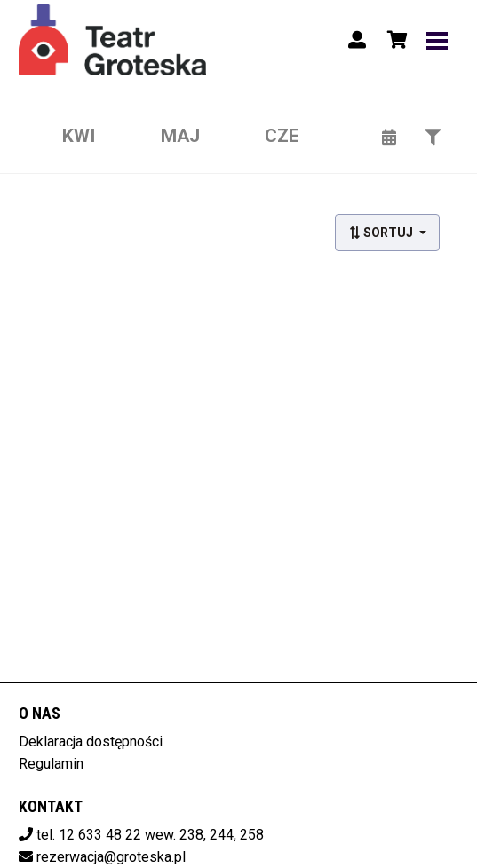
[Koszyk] (394, 40)
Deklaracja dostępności (91, 742)
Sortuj (382, 233)
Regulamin (51, 764)
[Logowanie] (357, 40)
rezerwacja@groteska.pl (111, 857)
